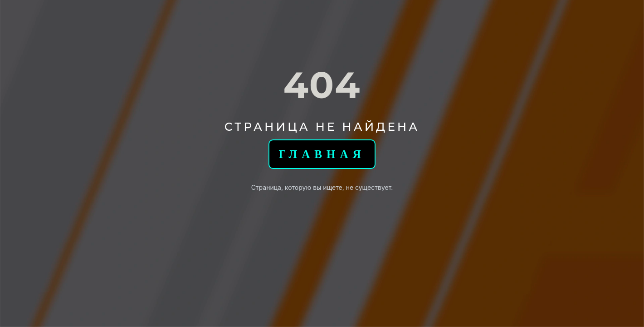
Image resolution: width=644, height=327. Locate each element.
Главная (322, 154)
